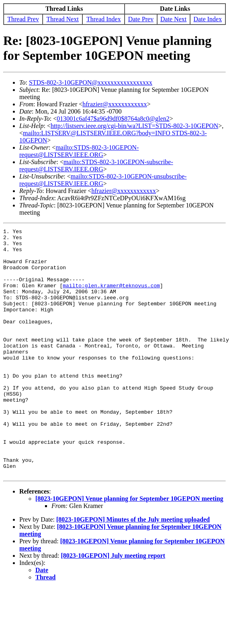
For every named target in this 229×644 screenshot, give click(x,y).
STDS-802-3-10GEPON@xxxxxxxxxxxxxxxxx (91, 82)
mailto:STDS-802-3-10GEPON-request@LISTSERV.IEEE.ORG (79, 151)
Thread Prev (23, 19)
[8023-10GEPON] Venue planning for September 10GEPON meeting (129, 548)
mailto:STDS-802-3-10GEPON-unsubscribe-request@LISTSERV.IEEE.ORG (103, 180)
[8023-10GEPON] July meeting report (113, 605)
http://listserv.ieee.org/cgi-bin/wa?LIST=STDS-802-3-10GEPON (134, 126)
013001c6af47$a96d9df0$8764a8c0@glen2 (113, 119)
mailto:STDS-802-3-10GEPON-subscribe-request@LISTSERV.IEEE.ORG (96, 166)
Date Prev (141, 19)
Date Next (173, 19)
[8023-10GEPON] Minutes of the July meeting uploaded (133, 569)
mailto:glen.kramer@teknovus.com (111, 297)
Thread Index (104, 19)
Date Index (208, 19)
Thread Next (63, 19)
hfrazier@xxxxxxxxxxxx (115, 104)
